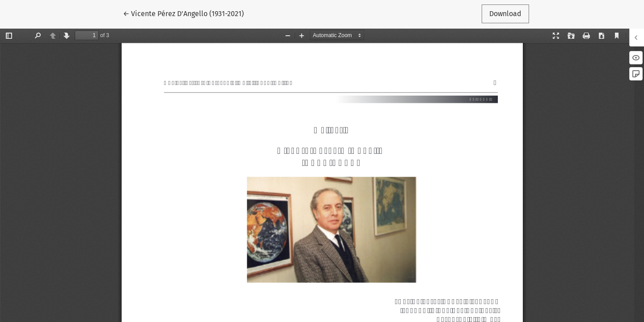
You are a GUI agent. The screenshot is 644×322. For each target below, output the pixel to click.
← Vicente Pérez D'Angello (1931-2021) (183, 13)
